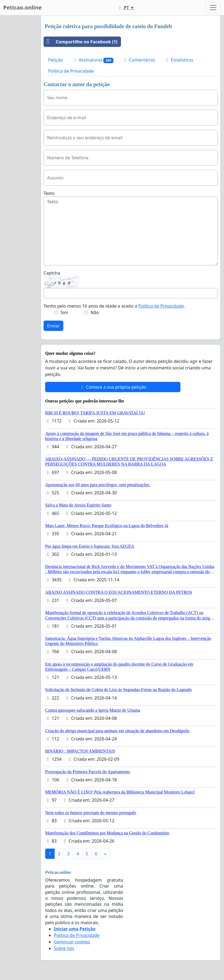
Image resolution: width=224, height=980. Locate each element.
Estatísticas (179, 60)
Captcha (52, 273)
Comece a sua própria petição (113, 387)
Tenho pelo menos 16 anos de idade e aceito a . (114, 306)
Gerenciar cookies (72, 942)
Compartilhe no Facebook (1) (81, 42)
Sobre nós (64, 948)
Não (95, 312)
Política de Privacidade (71, 71)
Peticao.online (22, 7)
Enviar (53, 326)
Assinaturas (93, 60)
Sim (64, 312)
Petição (56, 60)
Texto (49, 193)
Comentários (139, 60)
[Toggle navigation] (213, 8)
